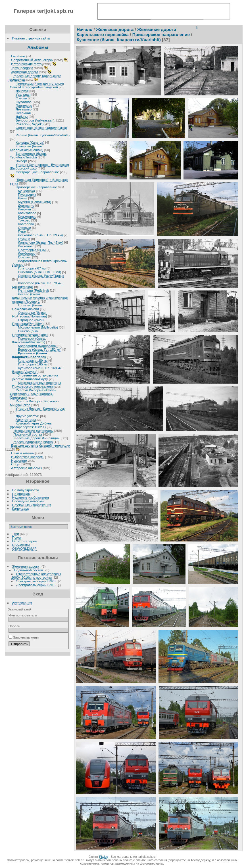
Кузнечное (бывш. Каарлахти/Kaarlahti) (30, 355)
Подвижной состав (28, 434)
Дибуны (22, 117)
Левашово (24, 109)
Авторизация (22, 603)
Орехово (25, 257)
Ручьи (23, 198)
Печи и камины (23, 453)
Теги (16, 534)
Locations (18, 56)
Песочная (23, 113)
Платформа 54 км (32, 250)
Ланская (22, 91)
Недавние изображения (31, 497)
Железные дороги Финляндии (37, 438)
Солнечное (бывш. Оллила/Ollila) (41, 128)
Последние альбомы (28, 501)
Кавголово (26, 224)
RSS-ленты (21, 545)
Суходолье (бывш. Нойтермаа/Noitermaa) (30, 314)
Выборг (21, 161)
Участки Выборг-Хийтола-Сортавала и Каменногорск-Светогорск (33, 394)
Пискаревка (27, 194)
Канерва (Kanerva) (30, 142)
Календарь (21, 508)
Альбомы (38, 47)
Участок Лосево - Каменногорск (40, 408)
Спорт (16, 464)
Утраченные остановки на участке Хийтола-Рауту (35, 377)
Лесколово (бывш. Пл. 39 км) (40, 235)
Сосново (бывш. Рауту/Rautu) (41, 276)
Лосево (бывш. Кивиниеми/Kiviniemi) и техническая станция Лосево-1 (40, 298)
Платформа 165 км (33, 364)
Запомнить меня (24, 637)
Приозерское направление (36, 187)
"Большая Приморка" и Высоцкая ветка (39, 181)
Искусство (19, 460)
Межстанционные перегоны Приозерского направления (37, 384)
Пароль (14, 626)
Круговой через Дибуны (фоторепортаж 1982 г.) (31, 425)
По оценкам (21, 494)
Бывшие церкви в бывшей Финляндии (41, 445)
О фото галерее (25, 541)
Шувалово (24, 102)
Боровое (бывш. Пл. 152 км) (40, 349)
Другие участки (27, 416)
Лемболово (27, 253)
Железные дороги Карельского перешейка (126, 32)
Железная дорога (25, 72)
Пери (22, 231)
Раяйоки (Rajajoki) (30, 124)
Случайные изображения (32, 505)
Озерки (21, 98)
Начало (85, 29)
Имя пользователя (23, 615)
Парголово (24, 105)
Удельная (23, 94)
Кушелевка (26, 191)
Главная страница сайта (31, 38)
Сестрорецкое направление (37, 172)
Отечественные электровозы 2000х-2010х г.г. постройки (36, 576)
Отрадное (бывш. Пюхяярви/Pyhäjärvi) (29, 322)
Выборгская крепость (28, 457)
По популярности (26, 490)
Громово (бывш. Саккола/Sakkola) (28, 307)
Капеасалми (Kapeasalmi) (38, 346)
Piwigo (104, 857)
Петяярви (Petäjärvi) (33, 290)
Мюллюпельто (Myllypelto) (38, 327)
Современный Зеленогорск (32, 60)
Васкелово (26, 246)
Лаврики (24, 209)
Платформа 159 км (33, 360)
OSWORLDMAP (24, 548)
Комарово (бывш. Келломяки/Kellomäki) (27, 148)
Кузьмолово (27, 217)
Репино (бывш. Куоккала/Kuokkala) (43, 135)
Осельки (24, 228)
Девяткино (26, 205)
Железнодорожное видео (33, 442)
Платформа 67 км (32, 268)
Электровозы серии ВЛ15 (36, 585)
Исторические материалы (33, 431)
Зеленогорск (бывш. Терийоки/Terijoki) (28, 155)
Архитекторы (26, 420)
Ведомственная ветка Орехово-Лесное (40, 263)
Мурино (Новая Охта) (35, 202)
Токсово (24, 220)
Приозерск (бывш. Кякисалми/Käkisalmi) (29, 340)
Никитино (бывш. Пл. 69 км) (39, 272)
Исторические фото (26, 64)
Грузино (24, 239)
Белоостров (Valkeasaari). (36, 120)
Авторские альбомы (27, 468)
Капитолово (27, 213)
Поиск (17, 537)
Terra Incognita (22, 68)
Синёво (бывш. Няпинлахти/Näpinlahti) (30, 333)
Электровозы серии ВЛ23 (36, 581)
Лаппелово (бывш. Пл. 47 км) (40, 242)
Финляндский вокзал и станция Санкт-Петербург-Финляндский (37, 85)
